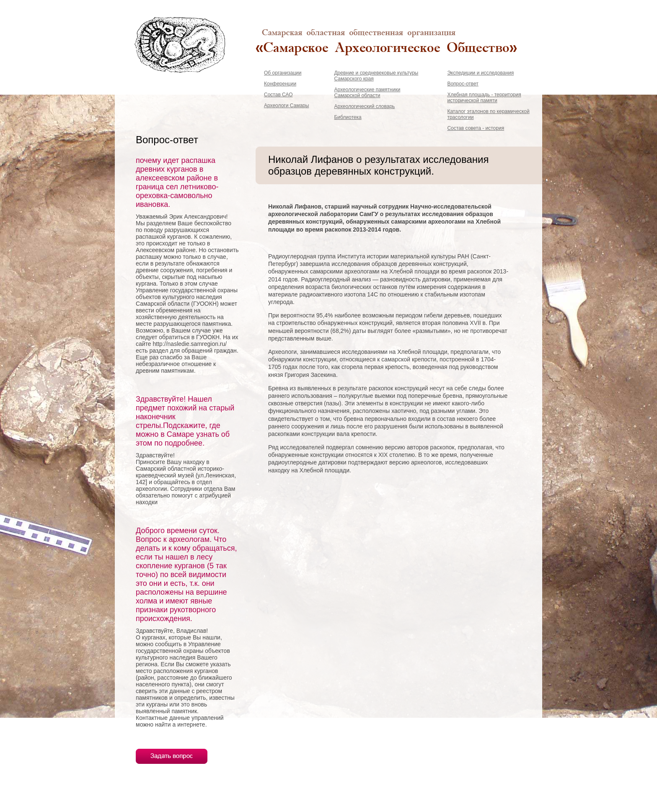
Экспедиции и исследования (480, 73)
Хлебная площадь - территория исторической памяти (484, 98)
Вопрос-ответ (463, 84)
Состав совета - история (476, 128)
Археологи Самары (286, 106)
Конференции (280, 84)
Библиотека (348, 117)
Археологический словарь (364, 106)
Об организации (283, 73)
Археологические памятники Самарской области (367, 93)
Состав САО (278, 95)
